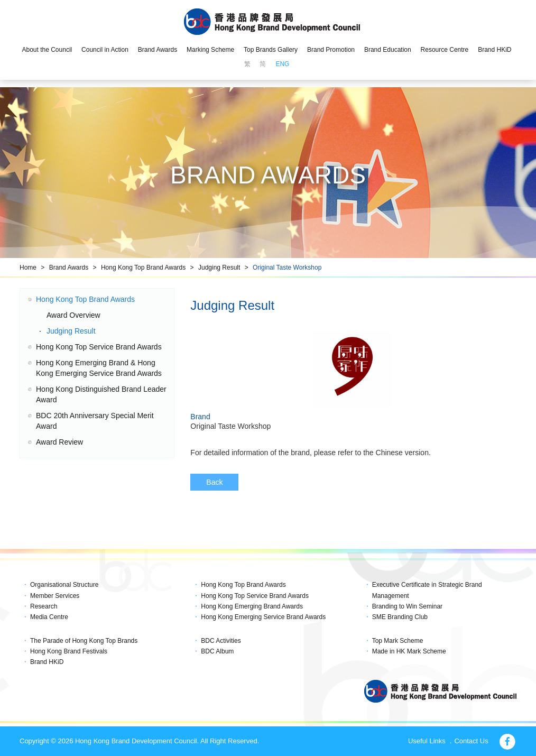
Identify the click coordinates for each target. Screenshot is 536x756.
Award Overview (73, 315)
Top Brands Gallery (271, 50)
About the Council (47, 50)
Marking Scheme (210, 50)
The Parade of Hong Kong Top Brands (84, 641)
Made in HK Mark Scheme (409, 651)
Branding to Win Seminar (407, 606)
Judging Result (219, 268)
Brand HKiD (495, 50)
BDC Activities (221, 641)
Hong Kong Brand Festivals (69, 651)
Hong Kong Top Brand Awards (143, 268)
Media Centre (49, 617)
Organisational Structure (64, 585)
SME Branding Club (400, 617)
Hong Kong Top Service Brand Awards (99, 347)
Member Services (55, 596)
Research (44, 606)
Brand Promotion (331, 50)
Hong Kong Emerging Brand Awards (252, 606)
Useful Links (427, 741)
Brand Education (388, 50)
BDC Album (217, 651)
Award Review (59, 442)
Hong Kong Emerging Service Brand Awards (263, 617)
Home (28, 268)
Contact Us (471, 741)
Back (214, 482)
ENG (282, 64)
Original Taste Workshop (287, 268)
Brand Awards (158, 50)
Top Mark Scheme (398, 641)
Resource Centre (445, 50)
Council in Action (105, 50)
